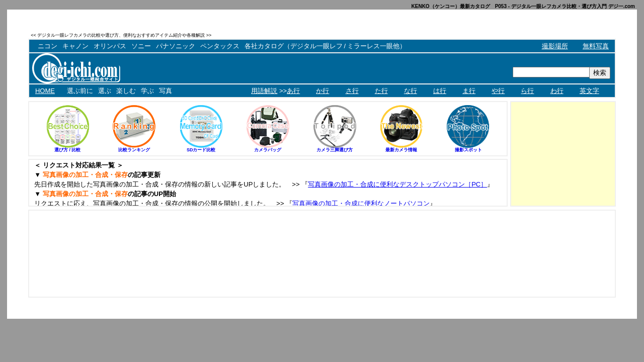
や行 (498, 91)
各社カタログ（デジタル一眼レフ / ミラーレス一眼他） (325, 46)
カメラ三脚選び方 (335, 150)
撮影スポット (468, 150)
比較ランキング (134, 150)
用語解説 (264, 91)
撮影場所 (555, 46)
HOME (45, 91)
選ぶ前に (80, 91)
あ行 (293, 91)
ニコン (48, 46)
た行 (381, 91)
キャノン (75, 46)
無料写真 (596, 46)
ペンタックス (220, 46)
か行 (323, 91)
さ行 (352, 91)
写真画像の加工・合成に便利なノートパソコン (361, 203)
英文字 (589, 91)
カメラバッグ (268, 150)
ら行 (527, 91)
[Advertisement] (498, 35)
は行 (440, 91)
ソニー (141, 46)
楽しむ (126, 91)
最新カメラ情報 (401, 150)
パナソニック (176, 46)
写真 (166, 91)
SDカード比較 (201, 150)
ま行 (469, 91)
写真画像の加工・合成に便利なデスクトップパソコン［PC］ (397, 184)
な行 (411, 91)
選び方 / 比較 (68, 150)
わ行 (557, 91)
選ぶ (105, 91)
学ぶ (147, 91)
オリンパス (110, 46)
